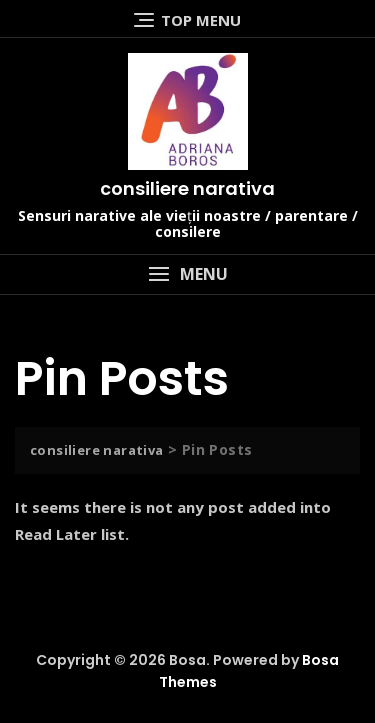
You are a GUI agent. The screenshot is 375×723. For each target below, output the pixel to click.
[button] (187, 274)
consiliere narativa (187, 188)
